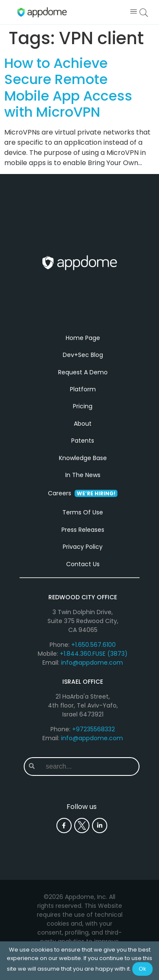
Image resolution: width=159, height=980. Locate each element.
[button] (133, 12)
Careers (83, 493)
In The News (83, 475)
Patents (83, 441)
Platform (83, 389)
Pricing (83, 406)
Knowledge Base (83, 458)
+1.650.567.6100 (93, 645)
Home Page (83, 338)
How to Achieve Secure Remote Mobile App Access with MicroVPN (68, 87)
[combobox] (89, 767)
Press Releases (83, 530)
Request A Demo (83, 372)
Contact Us (83, 564)
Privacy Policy (83, 547)
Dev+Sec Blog (83, 355)
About (83, 424)
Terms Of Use (83, 512)
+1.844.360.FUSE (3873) (94, 654)
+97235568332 (93, 729)
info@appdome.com (92, 663)
